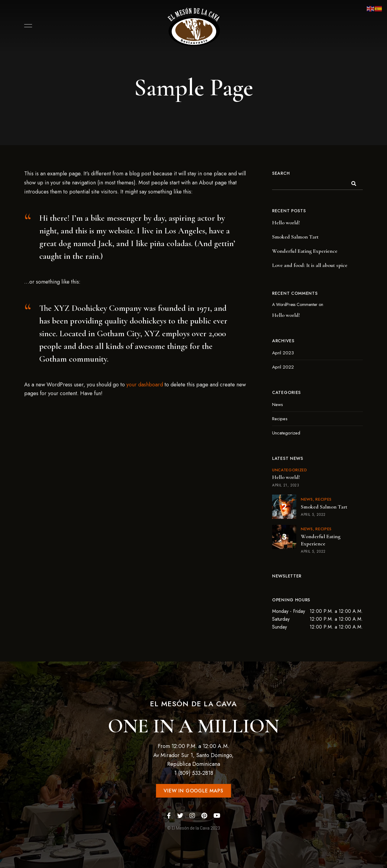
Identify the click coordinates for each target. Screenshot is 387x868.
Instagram (192, 816)
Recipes (280, 419)
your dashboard (145, 385)
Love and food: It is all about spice (310, 265)
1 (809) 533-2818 (194, 773)
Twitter (180, 816)
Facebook (169, 816)
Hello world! (286, 223)
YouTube (217, 816)
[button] (193, 791)
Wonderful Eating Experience (305, 251)
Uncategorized (286, 433)
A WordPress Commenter (295, 304)
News (278, 405)
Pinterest (204, 816)
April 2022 (283, 367)
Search (281, 173)
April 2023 (283, 353)
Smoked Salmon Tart (295, 237)
